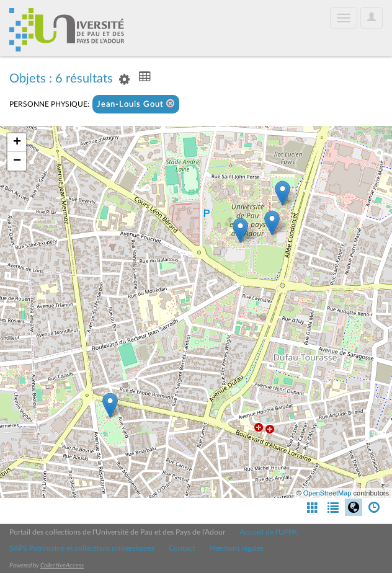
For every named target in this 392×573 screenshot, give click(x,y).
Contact (182, 548)
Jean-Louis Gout (136, 104)
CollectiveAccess (62, 566)
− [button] (17, 161)
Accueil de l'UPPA (268, 532)
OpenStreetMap (327, 493)
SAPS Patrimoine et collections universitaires (82, 548)
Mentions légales (236, 548)
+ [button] (17, 143)
